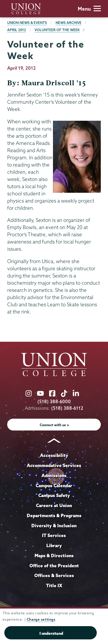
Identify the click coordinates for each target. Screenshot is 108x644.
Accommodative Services (54, 465)
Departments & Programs (54, 515)
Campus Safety (54, 495)
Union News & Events (27, 23)
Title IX (54, 586)
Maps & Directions (54, 556)
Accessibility (54, 455)
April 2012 (17, 30)
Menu (89, 9)
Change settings (41, 619)
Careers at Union (54, 505)
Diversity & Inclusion (54, 526)
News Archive (69, 23)
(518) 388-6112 (67, 408)
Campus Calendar (54, 486)
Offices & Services (54, 575)
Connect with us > (55, 425)
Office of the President (54, 566)
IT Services (54, 535)
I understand (51, 633)
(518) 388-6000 (54, 402)
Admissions (54, 475)
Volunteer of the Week (57, 30)
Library (54, 545)
